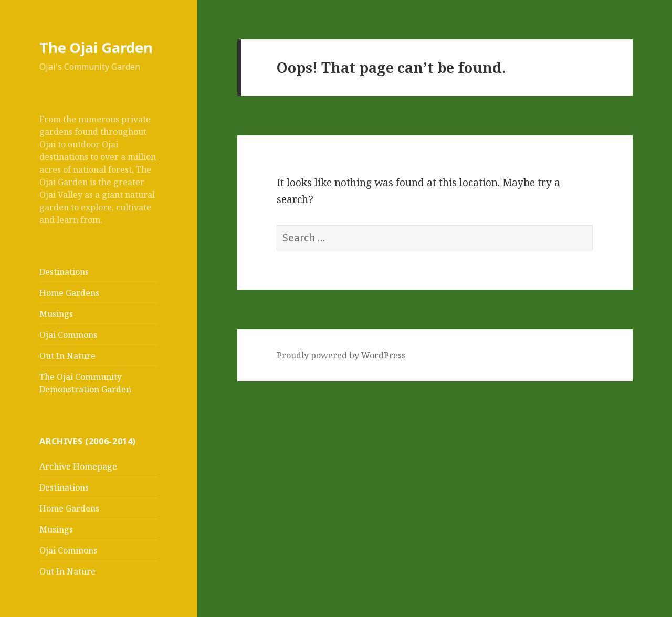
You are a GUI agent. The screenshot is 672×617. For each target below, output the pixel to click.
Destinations (64, 272)
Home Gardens (69, 293)
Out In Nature (67, 356)
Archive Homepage (78, 466)
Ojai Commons (68, 335)
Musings (56, 314)
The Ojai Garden (96, 47)
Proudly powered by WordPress (341, 355)
